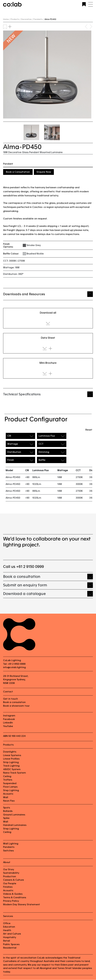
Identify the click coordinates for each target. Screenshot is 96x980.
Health (7, 930)
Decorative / (27, 19)
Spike (6, 818)
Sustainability (11, 873)
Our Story (9, 870)
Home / (7, 19)
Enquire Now (44, 172)
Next (91, 27)
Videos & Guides (13, 894)
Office (7, 923)
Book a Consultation (18, 172)
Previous (87, 27)
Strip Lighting (11, 762)
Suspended (10, 783)
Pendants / (39, 19)
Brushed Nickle (35, 254)
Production (10, 877)
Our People (10, 884)
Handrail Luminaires (15, 825)
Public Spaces (11, 944)
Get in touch (10, 699)
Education (9, 927)
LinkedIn (8, 723)
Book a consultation (22, 577)
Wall (6, 797)
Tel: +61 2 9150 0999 (14, 664)
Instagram (9, 716)
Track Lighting (11, 766)
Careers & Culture (14, 880)
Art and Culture (12, 934)
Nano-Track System (15, 773)
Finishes (8, 887)
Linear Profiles (11, 759)
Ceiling (7, 776)
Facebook (9, 719)
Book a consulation (14, 702)
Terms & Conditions (15, 898)
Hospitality (10, 937)
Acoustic (8, 794)
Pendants (9, 847)
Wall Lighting (11, 844)
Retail (7, 941)
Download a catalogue (24, 594)
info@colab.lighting (14, 667)
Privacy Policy (11, 901)
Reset (89, 430)
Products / (16, 19)
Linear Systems (12, 755)
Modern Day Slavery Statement (22, 905)
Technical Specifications (22, 394)
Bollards (8, 811)
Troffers (8, 780)
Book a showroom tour (16, 706)
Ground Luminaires (14, 815)
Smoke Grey (34, 245)
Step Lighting (11, 790)
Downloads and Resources (24, 294)
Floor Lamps (10, 787)
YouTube (8, 726)
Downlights (10, 752)
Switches (8, 851)
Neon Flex (9, 801)
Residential (10, 948)
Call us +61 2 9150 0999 (23, 567)
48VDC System (12, 769)
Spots (7, 808)
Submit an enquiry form (25, 585)
